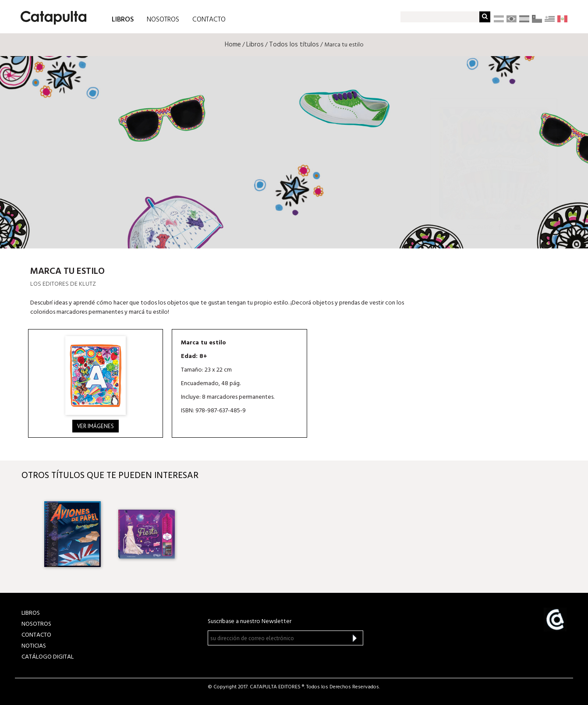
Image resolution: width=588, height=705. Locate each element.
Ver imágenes (96, 426)
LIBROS (123, 19)
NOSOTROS (163, 20)
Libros (255, 45)
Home (233, 45)
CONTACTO (209, 20)
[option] (73, 534)
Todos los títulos (294, 45)
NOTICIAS (34, 646)
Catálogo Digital (48, 657)
